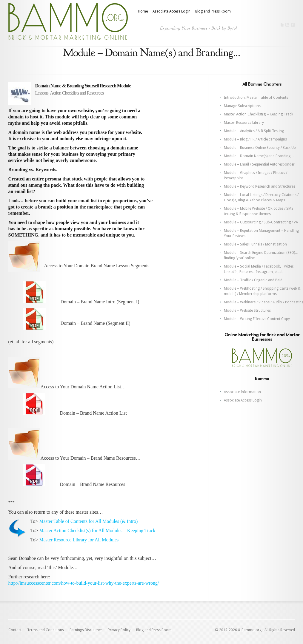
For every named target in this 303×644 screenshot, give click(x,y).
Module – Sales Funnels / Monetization (255, 244)
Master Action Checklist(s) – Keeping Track (259, 114)
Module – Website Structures (247, 311)
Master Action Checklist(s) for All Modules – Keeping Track (97, 531)
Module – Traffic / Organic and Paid (253, 280)
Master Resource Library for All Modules (79, 540)
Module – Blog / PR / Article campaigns (255, 139)
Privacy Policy (119, 630)
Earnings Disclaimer (86, 630)
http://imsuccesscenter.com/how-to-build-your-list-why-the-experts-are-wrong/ (84, 583)
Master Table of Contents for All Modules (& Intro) (88, 521)
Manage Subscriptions (242, 106)
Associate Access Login (172, 11)
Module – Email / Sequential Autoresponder (259, 164)
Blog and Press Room (213, 11)
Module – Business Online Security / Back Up (260, 148)
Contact (15, 630)
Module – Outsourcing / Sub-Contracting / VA (261, 222)
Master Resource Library (244, 123)
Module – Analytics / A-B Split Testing (254, 131)
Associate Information (242, 392)
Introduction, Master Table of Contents (256, 98)
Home (143, 11)
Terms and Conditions (46, 630)
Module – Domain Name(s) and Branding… (259, 156)
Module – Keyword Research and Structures (260, 186)
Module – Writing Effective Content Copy (257, 319)
